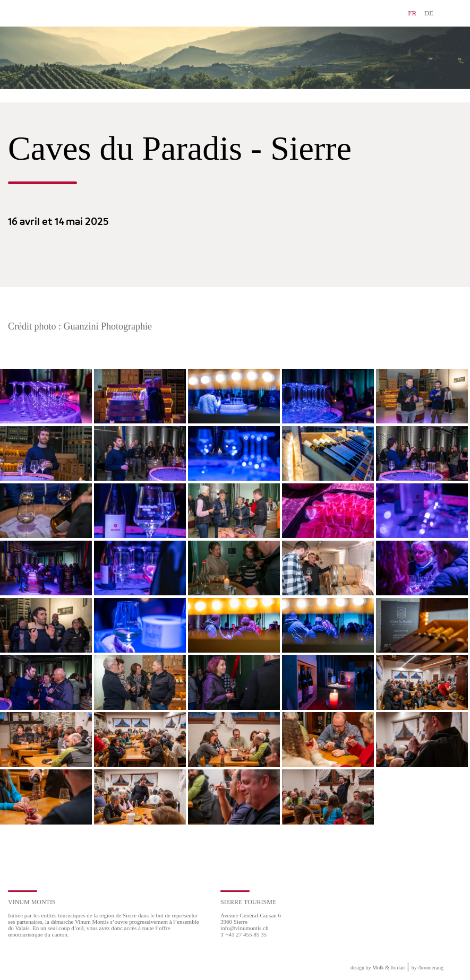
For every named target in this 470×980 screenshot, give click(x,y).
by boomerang (428, 968)
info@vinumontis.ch (245, 928)
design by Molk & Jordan (378, 968)
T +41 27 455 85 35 (243, 934)
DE (429, 13)
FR (412, 13)
